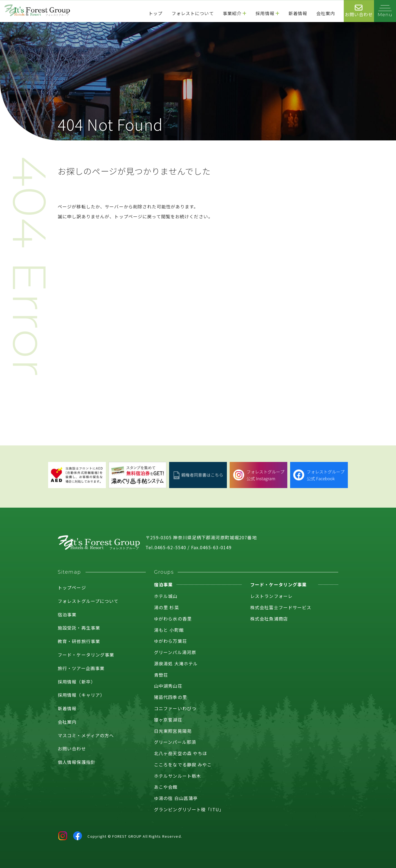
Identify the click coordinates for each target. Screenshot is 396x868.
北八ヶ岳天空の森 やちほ (181, 753)
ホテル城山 (166, 596)
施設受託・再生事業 (79, 628)
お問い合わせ (72, 749)
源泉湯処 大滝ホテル (176, 663)
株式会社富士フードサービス (281, 607)
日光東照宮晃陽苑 (173, 731)
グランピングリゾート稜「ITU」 (189, 809)
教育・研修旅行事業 (79, 641)
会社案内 (67, 722)
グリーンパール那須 (175, 742)
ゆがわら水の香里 (173, 619)
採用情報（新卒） (77, 682)
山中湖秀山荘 (168, 686)
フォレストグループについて (88, 601)
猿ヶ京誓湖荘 (168, 720)
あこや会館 (166, 787)
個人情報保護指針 (77, 762)
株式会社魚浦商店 (269, 619)
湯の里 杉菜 (167, 607)
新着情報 (67, 708)
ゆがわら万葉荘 (170, 641)
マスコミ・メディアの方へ (86, 735)
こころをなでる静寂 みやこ (183, 764)
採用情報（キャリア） (81, 695)
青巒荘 (161, 675)
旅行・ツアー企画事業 (81, 668)
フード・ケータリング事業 (86, 655)
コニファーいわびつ (175, 708)
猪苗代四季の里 (170, 697)
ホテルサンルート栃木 (178, 776)
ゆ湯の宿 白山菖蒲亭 (176, 798)
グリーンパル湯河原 (175, 652)
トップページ (72, 587)
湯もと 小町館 (169, 630)
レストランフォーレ (271, 596)
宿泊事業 (67, 614)
